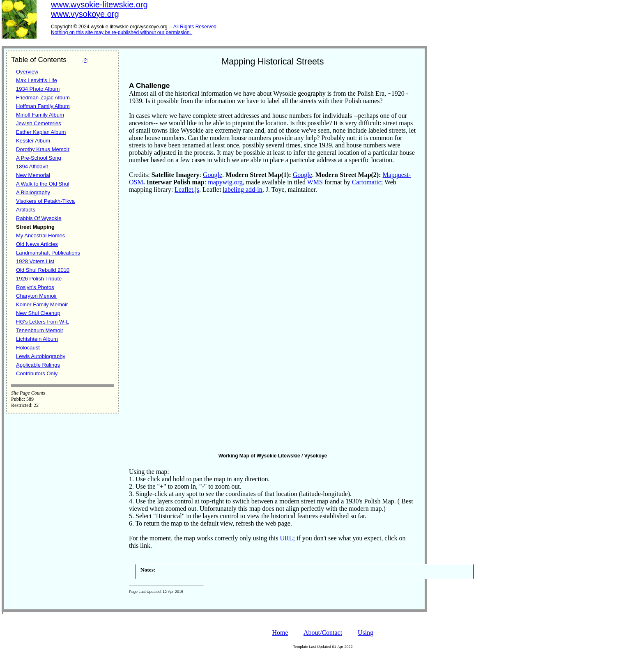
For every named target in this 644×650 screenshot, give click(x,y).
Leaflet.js (187, 189)
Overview (27, 72)
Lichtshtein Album (37, 339)
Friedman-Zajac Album (43, 98)
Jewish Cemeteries (39, 123)
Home (280, 633)
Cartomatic (367, 182)
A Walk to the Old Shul (43, 184)
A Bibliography (33, 192)
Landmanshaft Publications (48, 253)
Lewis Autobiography (41, 356)
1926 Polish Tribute (39, 279)
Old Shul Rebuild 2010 (43, 270)
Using (366, 633)
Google (213, 175)
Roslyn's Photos (35, 287)
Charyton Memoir (37, 296)
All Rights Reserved (195, 27)
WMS (316, 182)
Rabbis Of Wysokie (39, 218)
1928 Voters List (35, 261)
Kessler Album (33, 141)
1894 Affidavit (32, 167)
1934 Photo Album (38, 89)
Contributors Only (37, 373)
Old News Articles (37, 244)
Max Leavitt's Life (37, 80)
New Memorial (33, 175)
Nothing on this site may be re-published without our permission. (121, 32)
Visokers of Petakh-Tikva (45, 201)
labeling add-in (242, 189)
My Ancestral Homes (40, 235)
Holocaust (28, 348)
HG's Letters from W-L (43, 322)
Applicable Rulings (38, 365)
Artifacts (26, 210)
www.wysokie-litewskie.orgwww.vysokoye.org (99, 9)
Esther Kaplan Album (41, 132)
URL (286, 538)
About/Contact (323, 633)
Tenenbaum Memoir (40, 330)
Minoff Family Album (40, 115)
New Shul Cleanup (38, 313)
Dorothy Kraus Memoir (43, 149)
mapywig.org (225, 182)
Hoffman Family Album (43, 106)
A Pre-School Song (39, 158)
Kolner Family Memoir (42, 304)
